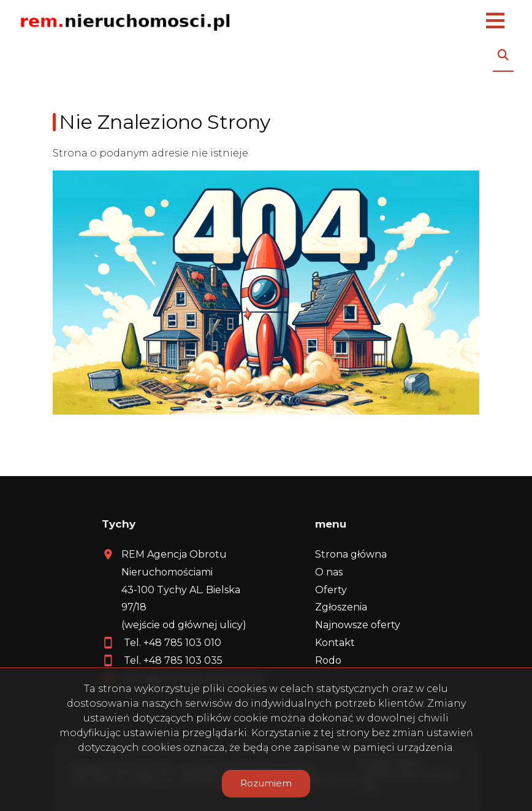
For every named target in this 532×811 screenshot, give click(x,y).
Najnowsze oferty (358, 625)
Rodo (328, 660)
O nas (329, 572)
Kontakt (335, 643)
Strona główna (351, 554)
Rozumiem (266, 783)
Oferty (331, 590)
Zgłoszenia (341, 607)
